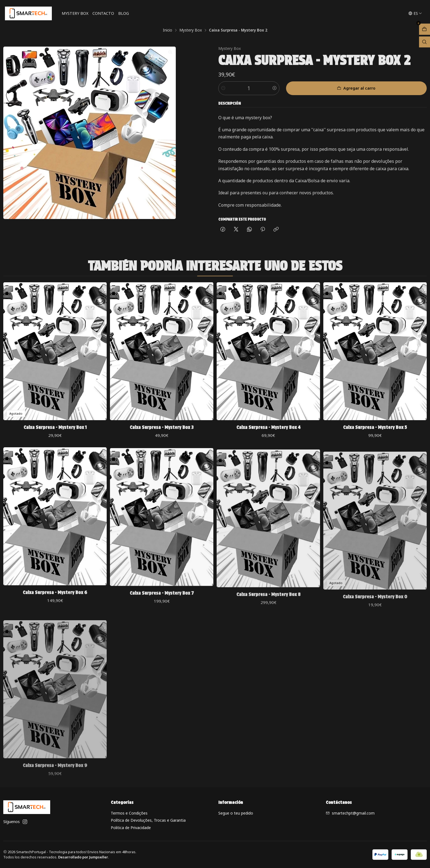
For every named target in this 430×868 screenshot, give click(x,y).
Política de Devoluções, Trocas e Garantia (148, 820)
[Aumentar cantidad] (275, 88)
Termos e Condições (129, 813)
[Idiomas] (415, 13)
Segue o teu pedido (236, 813)
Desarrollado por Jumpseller (83, 857)
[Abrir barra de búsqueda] (425, 42)
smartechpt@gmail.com (350, 813)
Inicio (168, 30)
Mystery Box (75, 13)
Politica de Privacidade (131, 828)
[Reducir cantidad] (223, 88)
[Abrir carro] (425, 29)
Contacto (103, 13)
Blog (124, 13)
